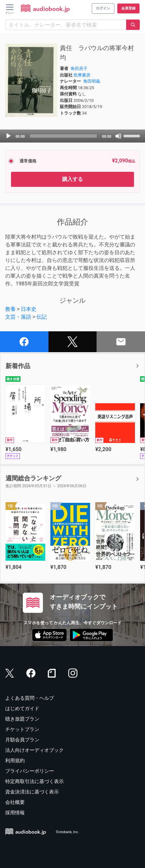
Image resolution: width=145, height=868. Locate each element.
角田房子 (79, 69)
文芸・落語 (18, 317)
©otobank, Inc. (67, 832)
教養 (10, 309)
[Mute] (118, 136)
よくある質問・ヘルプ (30, 698)
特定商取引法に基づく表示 (34, 781)
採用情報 (15, 813)
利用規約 (15, 761)
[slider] (63, 136)
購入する (72, 179)
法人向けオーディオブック (34, 750)
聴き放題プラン (22, 719)
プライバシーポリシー (30, 771)
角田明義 (92, 81)
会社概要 (15, 802)
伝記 (42, 317)
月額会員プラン (22, 740)
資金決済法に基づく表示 (32, 792)
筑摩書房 (82, 75)
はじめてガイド (22, 709)
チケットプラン (22, 729)
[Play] (8, 136)
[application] (72, 136)
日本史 (29, 309)
